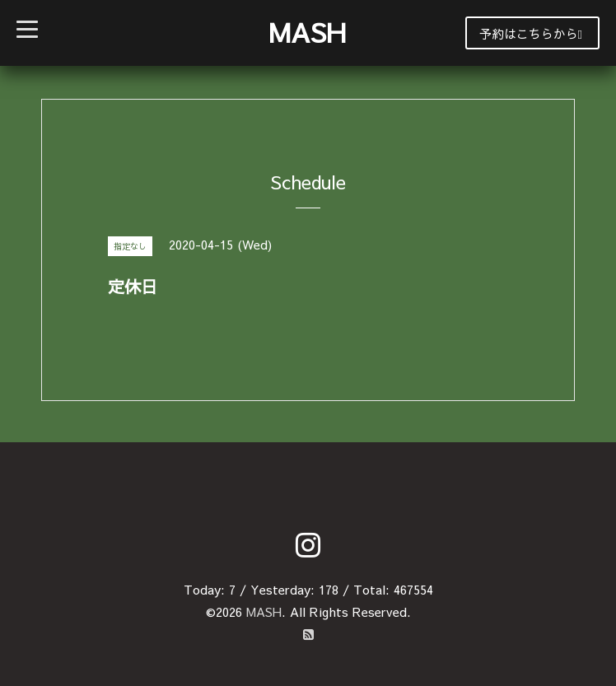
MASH (307, 32)
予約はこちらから (531, 33)
